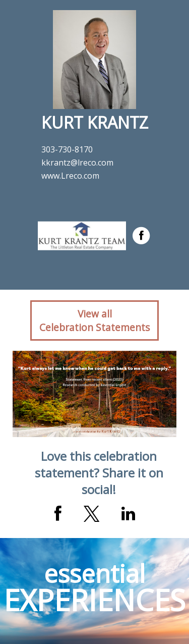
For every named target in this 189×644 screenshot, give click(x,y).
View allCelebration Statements (94, 320)
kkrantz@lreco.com (77, 163)
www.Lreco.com (70, 176)
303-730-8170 (67, 149)
